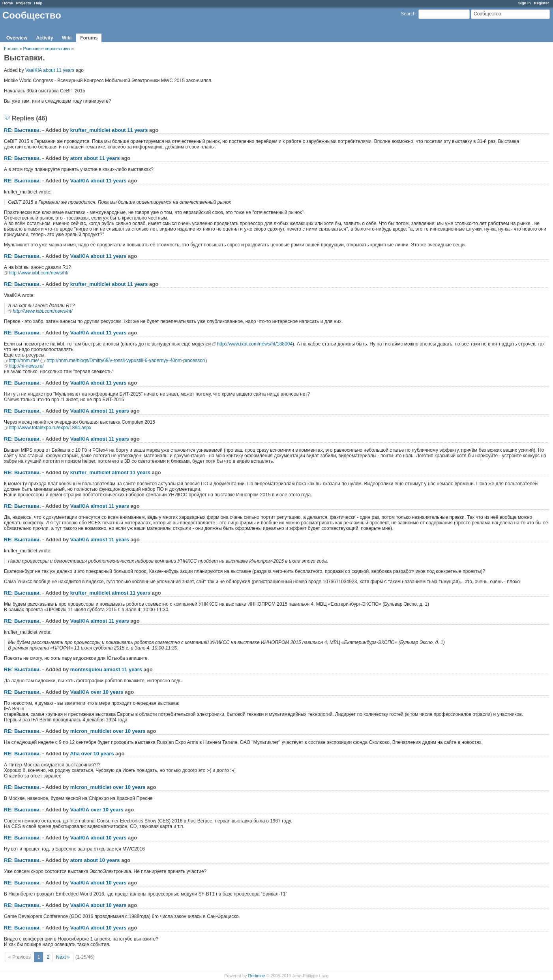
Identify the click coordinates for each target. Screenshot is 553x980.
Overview (17, 38)
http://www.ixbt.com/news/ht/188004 (255, 344)
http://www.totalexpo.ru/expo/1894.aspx (50, 428)
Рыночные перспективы (47, 49)
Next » (63, 957)
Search (408, 14)
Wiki (67, 38)
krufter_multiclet (90, 130)
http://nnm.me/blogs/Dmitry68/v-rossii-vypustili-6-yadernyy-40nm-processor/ (126, 360)
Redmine (256, 976)
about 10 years (108, 838)
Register (542, 3)
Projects (24, 3)
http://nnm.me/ (24, 360)
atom (76, 158)
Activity (44, 38)
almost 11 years (110, 411)
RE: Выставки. (22, 130)
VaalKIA (34, 70)
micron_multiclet (91, 731)
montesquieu (86, 669)
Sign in (525, 3)
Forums (89, 38)
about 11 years (59, 70)
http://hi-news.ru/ (26, 366)
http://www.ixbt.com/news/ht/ (38, 273)
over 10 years (107, 692)
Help (38, 3)
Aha (75, 754)
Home (8, 3)
